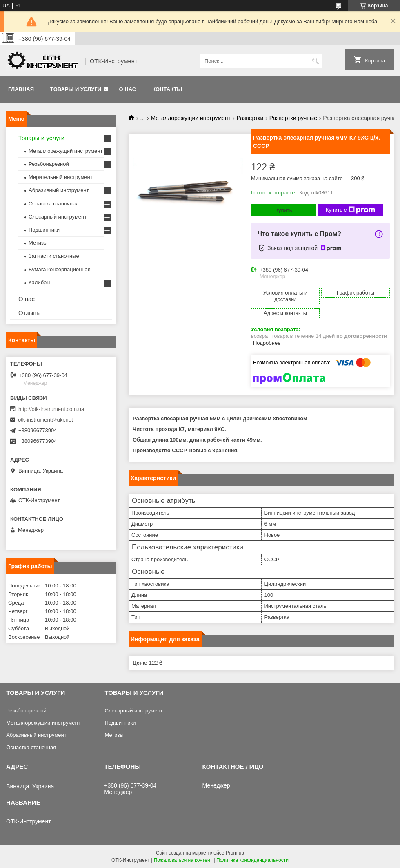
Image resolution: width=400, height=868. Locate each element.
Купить (283, 210)
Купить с (350, 210)
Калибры (40, 282)
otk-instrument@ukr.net (46, 420)
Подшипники (44, 230)
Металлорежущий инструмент (191, 118)
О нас (128, 89)
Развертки (250, 118)
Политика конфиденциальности (252, 860)
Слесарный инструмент (58, 217)
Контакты (167, 89)
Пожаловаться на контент (183, 860)
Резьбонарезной (49, 164)
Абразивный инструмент (59, 190)
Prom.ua (235, 853)
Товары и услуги (76, 89)
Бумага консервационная (60, 269)
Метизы (38, 243)
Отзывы (30, 313)
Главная (21, 89)
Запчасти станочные (54, 256)
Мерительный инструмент (61, 177)
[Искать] (315, 61)
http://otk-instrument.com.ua (51, 409)
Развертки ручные (293, 118)
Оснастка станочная (53, 204)
